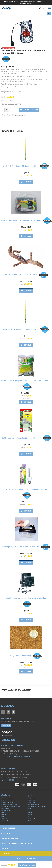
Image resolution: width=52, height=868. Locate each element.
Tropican (4, 818)
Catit (3, 797)
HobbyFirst (31, 801)
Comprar (26, 182)
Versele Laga (32, 818)
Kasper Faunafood (33, 805)
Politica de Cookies (9, 828)
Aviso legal (6, 833)
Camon (30, 795)
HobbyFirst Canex (7, 803)
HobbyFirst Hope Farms (9, 805)
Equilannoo (31, 799)
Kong (29, 809)
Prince (4, 814)
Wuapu (30, 820)
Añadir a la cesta (29, 110)
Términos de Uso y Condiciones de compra (17, 843)
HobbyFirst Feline (33, 803)
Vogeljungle (5, 820)
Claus (29, 797)
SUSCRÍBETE (6, 726)
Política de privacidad (10, 838)
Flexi (3, 801)
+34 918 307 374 (8, 757)
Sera (29, 816)
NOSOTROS (5, 853)
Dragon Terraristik (7, 799)
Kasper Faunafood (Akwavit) (11, 807)
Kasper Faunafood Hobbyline (37, 807)
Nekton (4, 812)
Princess (30, 814)
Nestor (30, 812)
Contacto (5, 848)
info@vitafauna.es (22, 757)
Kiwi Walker (5, 809)
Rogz (3, 816)
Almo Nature (6, 795)
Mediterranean (6, 810)
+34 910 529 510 (8, 780)
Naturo (30, 810)
